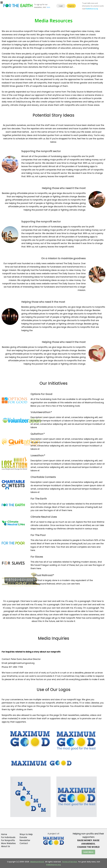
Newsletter (25, 840)
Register (71, 6)
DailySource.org (53, 865)
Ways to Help (26, 834)
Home (4, 834)
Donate (23, 837)
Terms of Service (69, 862)
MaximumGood (37, 862)
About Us (6, 846)
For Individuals (8, 837)
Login (61, 6)
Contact (24, 843)
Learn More (88, 852)
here (48, 7)
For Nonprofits (8, 840)
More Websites (8, 843)
